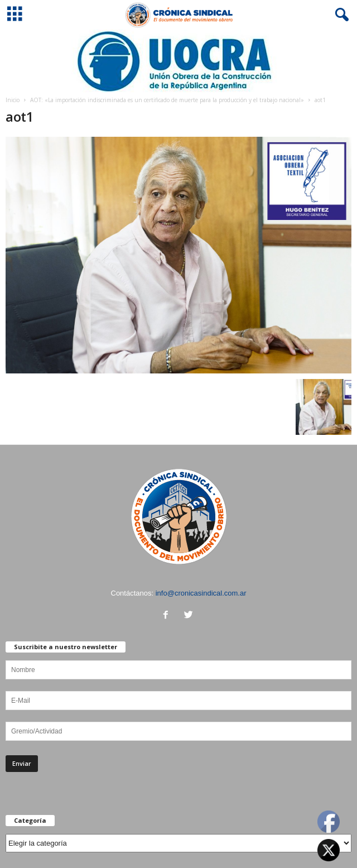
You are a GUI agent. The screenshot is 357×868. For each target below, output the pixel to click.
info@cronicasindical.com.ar (201, 593)
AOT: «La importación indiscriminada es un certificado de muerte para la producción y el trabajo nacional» (167, 100)
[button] (340, 15)
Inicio (13, 100)
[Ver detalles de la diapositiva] (178, 61)
